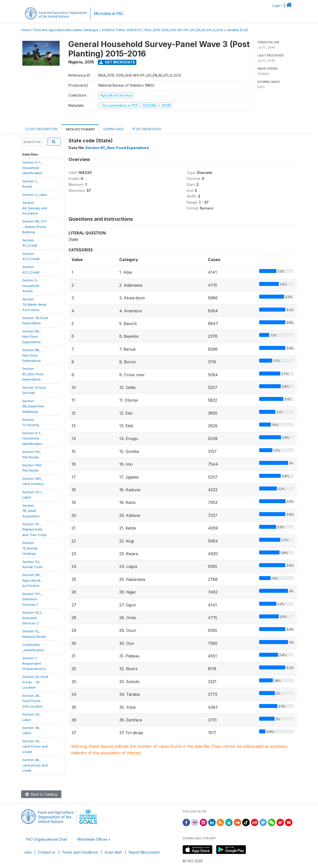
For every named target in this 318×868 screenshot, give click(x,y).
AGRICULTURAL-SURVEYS (121, 30)
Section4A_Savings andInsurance (35, 208)
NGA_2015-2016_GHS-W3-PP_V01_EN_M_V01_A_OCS (184, 30)
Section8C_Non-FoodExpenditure (33, 374)
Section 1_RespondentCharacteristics (34, 663)
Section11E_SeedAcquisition (31, 511)
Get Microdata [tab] (147, 129)
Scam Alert (113, 852)
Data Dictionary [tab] (80, 129)
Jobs (28, 852)
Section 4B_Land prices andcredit (35, 765)
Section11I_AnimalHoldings (30, 548)
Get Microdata (117, 62)
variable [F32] (237, 30)
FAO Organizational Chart (47, 839)
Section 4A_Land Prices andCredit (35, 746)
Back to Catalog (41, 794)
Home (26, 30)
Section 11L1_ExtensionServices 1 (32, 599)
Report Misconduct (144, 852)
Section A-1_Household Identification (32, 168)
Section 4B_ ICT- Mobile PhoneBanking (35, 227)
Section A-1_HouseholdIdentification (32, 438)
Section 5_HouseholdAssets (31, 286)
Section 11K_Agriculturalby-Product (32, 580)
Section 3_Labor (35, 195)
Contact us (47, 852)
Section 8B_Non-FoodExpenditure (32, 355)
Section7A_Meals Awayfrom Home (34, 304)
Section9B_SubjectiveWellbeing (33, 406)
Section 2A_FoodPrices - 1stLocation (35, 682)
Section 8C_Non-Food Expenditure (117, 148)
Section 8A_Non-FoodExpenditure (32, 337)
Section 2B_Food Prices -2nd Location (33, 701)
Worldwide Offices (92, 839)
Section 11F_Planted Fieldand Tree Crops (35, 529)
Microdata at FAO (108, 14)
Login (276, 6)
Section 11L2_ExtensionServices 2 (33, 618)
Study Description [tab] (41, 129)
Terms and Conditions (80, 852)
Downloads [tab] (114, 129)
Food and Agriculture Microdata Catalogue (66, 30)
